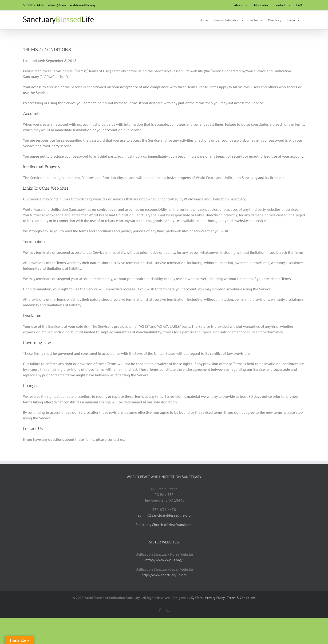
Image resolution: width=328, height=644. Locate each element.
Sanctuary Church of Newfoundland (164, 525)
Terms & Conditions (241, 598)
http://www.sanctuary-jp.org (164, 575)
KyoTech (197, 598)
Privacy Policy (215, 598)
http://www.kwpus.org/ (164, 560)
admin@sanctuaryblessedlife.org (71, 5)
